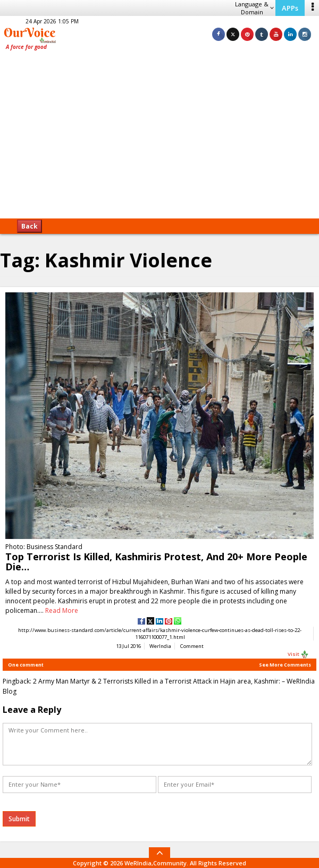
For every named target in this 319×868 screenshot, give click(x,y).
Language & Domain (254, 8)
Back (30, 226)
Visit (298, 654)
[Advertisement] (159, 138)
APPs (290, 8)
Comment (192, 646)
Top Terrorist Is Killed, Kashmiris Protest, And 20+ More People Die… (156, 562)
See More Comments (285, 665)
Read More (62, 610)
